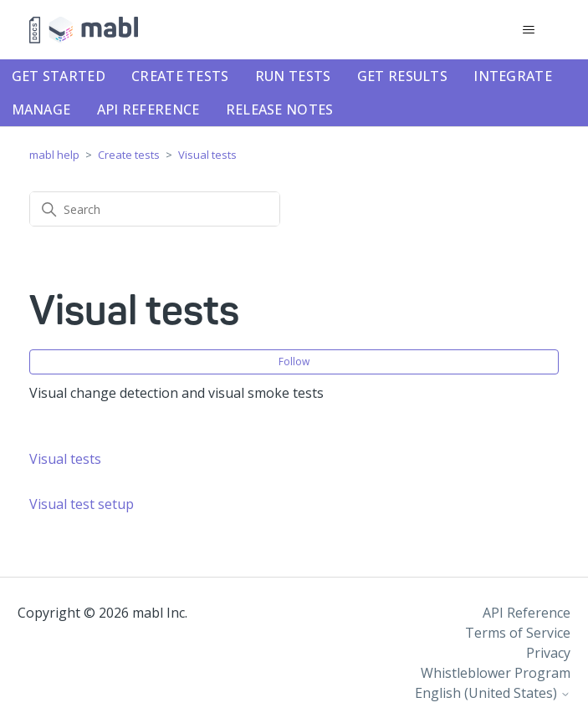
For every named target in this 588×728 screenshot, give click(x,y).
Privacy (548, 653)
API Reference (148, 109)
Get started (59, 76)
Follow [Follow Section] (294, 361)
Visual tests (207, 155)
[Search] (155, 209)
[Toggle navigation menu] (529, 30)
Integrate (513, 76)
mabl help (54, 155)
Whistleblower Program (496, 673)
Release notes (280, 109)
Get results (402, 76)
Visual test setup (82, 504)
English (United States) (493, 693)
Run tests (293, 76)
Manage (41, 109)
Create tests (180, 76)
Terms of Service (518, 633)
